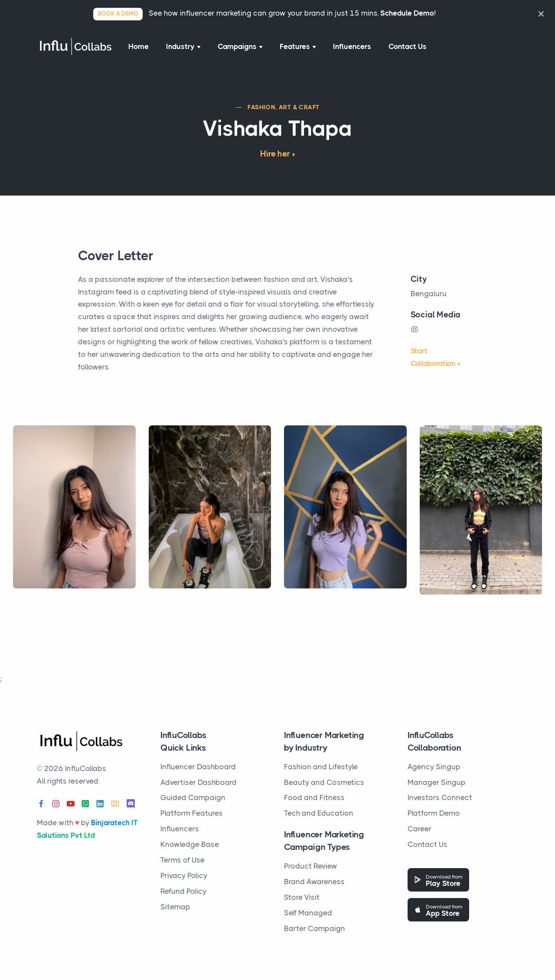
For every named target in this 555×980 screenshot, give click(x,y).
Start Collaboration (433, 357)
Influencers (352, 46)
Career (420, 829)
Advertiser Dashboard (199, 782)
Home (139, 46)
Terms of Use (183, 860)
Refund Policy (183, 891)
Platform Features (192, 813)
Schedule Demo (407, 13)
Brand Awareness (314, 882)
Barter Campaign (315, 928)
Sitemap (175, 907)
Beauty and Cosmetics (324, 782)
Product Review (311, 866)
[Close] (541, 14)
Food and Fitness (314, 797)
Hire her (275, 154)
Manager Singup (437, 782)
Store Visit (302, 897)
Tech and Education (319, 813)
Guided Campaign (193, 797)
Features (298, 46)
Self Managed (308, 913)
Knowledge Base (190, 844)
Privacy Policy (184, 875)
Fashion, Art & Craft (283, 107)
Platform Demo (434, 813)
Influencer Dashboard (198, 767)
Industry (183, 46)
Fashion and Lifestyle (321, 767)
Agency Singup (434, 767)
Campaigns (240, 46)
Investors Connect (440, 797)
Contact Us (408, 46)
